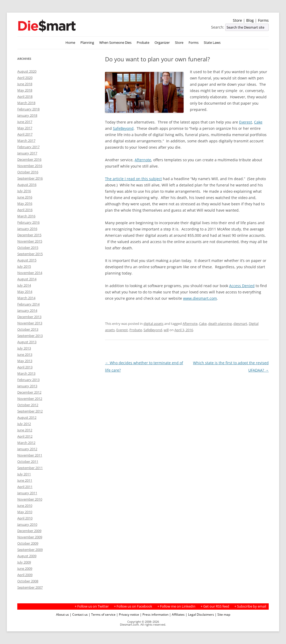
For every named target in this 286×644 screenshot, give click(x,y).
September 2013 (30, 336)
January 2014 (27, 310)
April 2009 (25, 575)
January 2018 (27, 115)
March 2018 (26, 103)
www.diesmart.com (200, 298)
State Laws (212, 43)
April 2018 (25, 96)
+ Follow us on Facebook (133, 606)
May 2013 (25, 361)
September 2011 (30, 468)
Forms (263, 20)
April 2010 (25, 518)
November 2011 (30, 455)
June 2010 (25, 506)
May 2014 (25, 292)
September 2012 (30, 411)
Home (70, 43)
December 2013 (29, 317)
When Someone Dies (115, 43)
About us (62, 614)
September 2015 (30, 254)
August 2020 (27, 71)
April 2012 (25, 436)
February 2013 (28, 380)
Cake (258, 122)
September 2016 (30, 178)
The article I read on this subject (133, 179)
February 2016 (28, 222)
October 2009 (28, 543)
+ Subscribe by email (250, 606)
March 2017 (26, 141)
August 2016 (27, 185)
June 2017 (25, 122)
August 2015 (27, 260)
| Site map (222, 614)
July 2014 (24, 285)
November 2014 (30, 273)
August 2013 (27, 342)
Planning (87, 43)
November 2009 (30, 537)
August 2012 (27, 417)
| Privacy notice (128, 614)
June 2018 (25, 84)
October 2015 (28, 248)
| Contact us (79, 614)
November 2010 (30, 499)
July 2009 (24, 562)
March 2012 (26, 443)
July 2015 (24, 266)
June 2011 (25, 480)
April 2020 (25, 78)
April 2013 (25, 367)
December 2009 (29, 531)
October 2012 (28, 405)
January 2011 (27, 493)
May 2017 (25, 128)
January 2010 (27, 524)
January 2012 (27, 449)
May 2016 (25, 203)
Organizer (162, 43)
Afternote (143, 160)
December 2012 (29, 392)
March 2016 (26, 216)
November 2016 (30, 166)
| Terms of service (102, 614)
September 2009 (30, 550)
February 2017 (28, 147)
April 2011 (25, 487)
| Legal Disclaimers (200, 614)
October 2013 (28, 329)
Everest (246, 122)
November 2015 (30, 241)
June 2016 (25, 197)
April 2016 (25, 210)
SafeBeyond (123, 128)
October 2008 (28, 581)
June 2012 (25, 430)
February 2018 (28, 109)
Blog (250, 20)
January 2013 (27, 386)
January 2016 (27, 229)
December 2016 (29, 159)
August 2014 (27, 279)
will (166, 330)
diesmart (240, 324)
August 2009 (27, 556)
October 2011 (28, 461)
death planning (220, 324)
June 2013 (25, 355)
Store (237, 20)
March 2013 (26, 373)
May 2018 (25, 90)
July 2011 (24, 474)
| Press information (154, 614)
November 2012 (30, 399)
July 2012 (24, 424)
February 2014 (28, 304)
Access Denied (242, 286)
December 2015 (29, 235)
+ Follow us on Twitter (92, 606)
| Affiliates (177, 614)
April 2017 (25, 134)
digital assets (153, 324)
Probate (143, 43)
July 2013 (24, 348)
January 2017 (27, 153)
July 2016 (24, 191)
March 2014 (26, 298)
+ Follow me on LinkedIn (176, 606)
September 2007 (30, 587)
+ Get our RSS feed (215, 606)
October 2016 (28, 172)
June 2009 (25, 568)
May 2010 (25, 512)
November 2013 (30, 323)
